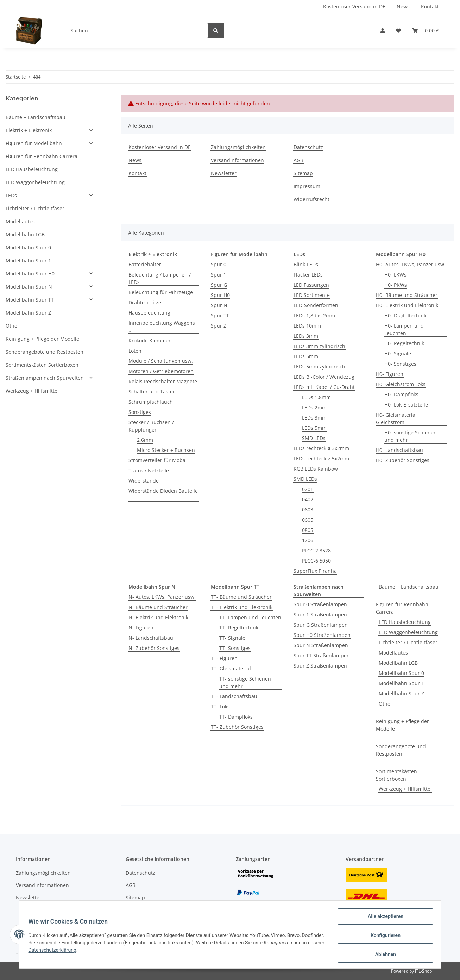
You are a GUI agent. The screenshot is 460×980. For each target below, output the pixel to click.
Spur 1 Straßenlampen (320, 615)
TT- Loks (220, 706)
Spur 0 (219, 264)
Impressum (307, 186)
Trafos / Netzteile (149, 470)
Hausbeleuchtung (149, 313)
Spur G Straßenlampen (321, 625)
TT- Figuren (224, 658)
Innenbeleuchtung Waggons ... (162, 327)
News (403, 7)
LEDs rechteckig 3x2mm (321, 448)
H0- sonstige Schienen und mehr (411, 436)
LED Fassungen (311, 285)
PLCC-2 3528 (316, 550)
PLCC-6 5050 (316, 561)
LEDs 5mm (306, 356)
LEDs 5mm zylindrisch (319, 367)
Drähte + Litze (145, 302)
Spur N (219, 305)
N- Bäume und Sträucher (158, 607)
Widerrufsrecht (311, 199)
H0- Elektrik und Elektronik (407, 305)
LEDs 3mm (306, 336)
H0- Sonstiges (400, 364)
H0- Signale (398, 353)
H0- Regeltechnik (404, 343)
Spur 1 (219, 275)
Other (386, 704)
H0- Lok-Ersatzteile (406, 405)
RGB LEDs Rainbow (316, 469)
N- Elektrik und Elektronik (158, 617)
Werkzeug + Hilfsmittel (405, 789)
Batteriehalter (145, 264)
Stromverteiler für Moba (157, 460)
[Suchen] (136, 30)
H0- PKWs (396, 285)
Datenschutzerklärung (87, 951)
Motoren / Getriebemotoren (161, 371)
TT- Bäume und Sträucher (241, 597)
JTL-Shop (423, 971)
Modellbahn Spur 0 (401, 673)
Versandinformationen (237, 160)
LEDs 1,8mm (316, 397)
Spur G (219, 285)
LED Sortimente (312, 295)
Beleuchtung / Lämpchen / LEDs (160, 278)
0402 (308, 499)
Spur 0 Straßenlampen (320, 604)
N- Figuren (141, 628)
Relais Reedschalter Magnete (163, 381)
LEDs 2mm (314, 407)
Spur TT (220, 315)
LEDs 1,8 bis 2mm (314, 315)
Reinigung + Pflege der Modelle (402, 725)
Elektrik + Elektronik (29, 130)
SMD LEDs (314, 438)
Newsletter (224, 173)
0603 (308, 510)
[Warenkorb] (426, 30)
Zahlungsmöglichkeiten (238, 147)
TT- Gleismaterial (231, 668)
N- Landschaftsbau (151, 638)
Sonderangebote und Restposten (401, 750)
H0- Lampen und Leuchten (404, 329)
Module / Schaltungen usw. (161, 361)
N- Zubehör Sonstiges (154, 648)
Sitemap (303, 173)
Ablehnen (383, 955)
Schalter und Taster (152, 392)
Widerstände (144, 481)
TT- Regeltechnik (239, 628)
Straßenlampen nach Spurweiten (45, 378)
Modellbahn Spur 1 (401, 683)
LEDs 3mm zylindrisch (319, 346)
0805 (308, 530)
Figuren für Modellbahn (34, 143)
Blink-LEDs (306, 264)
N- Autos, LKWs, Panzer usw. (162, 597)
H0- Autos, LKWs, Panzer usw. (411, 264)
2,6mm (145, 440)
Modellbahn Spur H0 (30, 274)
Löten (135, 351)
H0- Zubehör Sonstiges (403, 460)
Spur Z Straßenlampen (320, 666)
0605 (308, 520)
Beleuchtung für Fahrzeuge (161, 292)
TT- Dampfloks (236, 717)
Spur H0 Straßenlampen (322, 635)
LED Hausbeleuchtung (405, 622)
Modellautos (393, 653)
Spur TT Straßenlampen (322, 655)
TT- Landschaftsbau (234, 696)
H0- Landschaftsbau (399, 450)
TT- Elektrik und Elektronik (242, 607)
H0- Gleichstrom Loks (401, 384)
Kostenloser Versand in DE (354, 7)
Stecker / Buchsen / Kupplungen (151, 426)
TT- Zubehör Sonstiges (237, 727)
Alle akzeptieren (383, 918)
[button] (383, 30)
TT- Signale (232, 638)
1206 (308, 540)
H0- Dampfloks (401, 394)
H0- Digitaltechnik (405, 315)
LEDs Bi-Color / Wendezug (324, 377)
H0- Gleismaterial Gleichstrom (396, 418)
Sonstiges (140, 412)
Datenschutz (308, 147)
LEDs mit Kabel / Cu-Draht (324, 387)
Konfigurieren (383, 937)
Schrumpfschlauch (151, 402)
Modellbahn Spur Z (401, 693)
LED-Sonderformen (316, 305)
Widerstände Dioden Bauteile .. (163, 495)
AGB (298, 160)
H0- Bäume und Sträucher (407, 295)
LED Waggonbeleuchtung (408, 632)
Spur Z (219, 326)
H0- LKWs (395, 275)
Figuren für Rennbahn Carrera (402, 608)
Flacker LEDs (308, 275)
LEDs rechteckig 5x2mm (321, 458)
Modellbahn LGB (398, 663)
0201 (308, 489)
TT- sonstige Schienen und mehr (245, 682)
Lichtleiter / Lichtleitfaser (408, 642)
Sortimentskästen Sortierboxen (396, 775)
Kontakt (430, 7)
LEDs (11, 195)
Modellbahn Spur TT (30, 300)
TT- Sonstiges (235, 648)
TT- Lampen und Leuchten (250, 617)
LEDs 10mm (307, 326)
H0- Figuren (390, 374)
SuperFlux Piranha (315, 571)
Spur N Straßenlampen (321, 645)
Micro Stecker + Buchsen (166, 450)
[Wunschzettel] (398, 30)
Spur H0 (220, 295)
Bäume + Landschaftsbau (409, 587)
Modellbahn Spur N (29, 287)
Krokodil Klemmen (150, 340)
